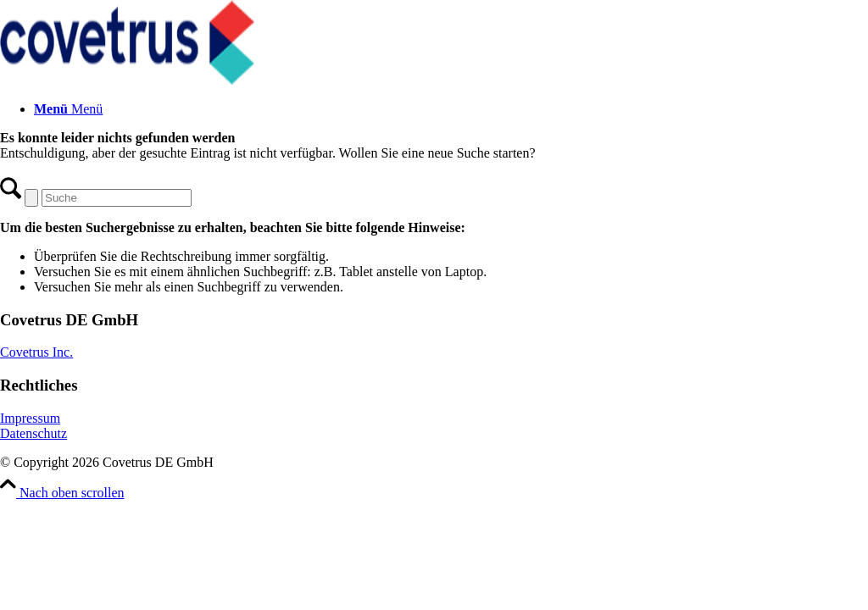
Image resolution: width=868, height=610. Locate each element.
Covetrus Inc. (36, 352)
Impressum (30, 418)
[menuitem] (451, 109)
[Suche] (117, 198)
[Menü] (68, 109)
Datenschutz (33, 433)
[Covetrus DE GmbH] (127, 80)
